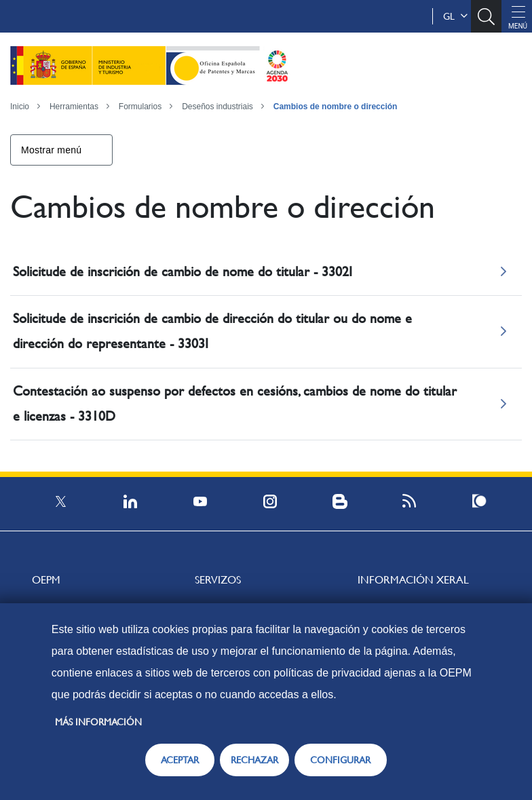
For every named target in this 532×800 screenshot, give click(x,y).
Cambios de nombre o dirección (336, 107)
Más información (98, 722)
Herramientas (74, 107)
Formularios (140, 107)
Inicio (20, 107)
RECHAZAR (254, 760)
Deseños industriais (217, 107)
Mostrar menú (51, 150)
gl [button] (455, 16)
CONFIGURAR (340, 760)
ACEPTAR (180, 760)
